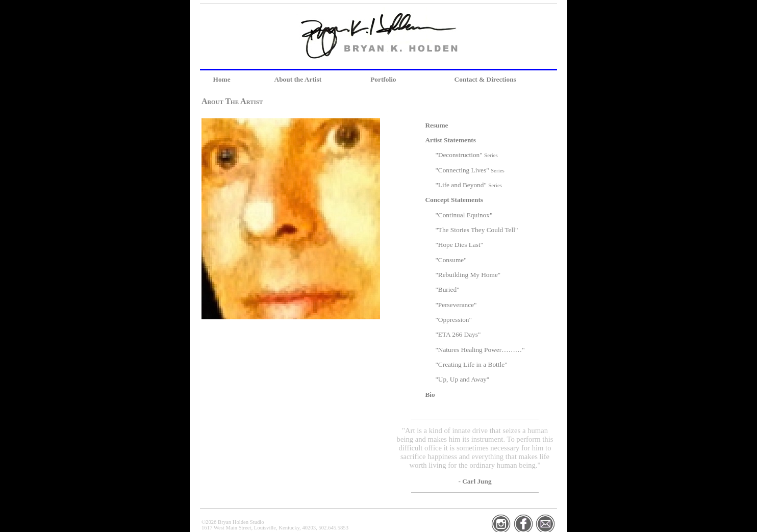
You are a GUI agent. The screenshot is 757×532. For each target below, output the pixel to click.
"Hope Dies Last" (459, 245)
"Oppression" (453, 320)
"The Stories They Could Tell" (476, 230)
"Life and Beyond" (469, 185)
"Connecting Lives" (470, 170)
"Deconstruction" (466, 155)
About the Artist (298, 79)
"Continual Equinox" (464, 215)
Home (222, 79)
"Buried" (447, 289)
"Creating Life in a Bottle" (471, 364)
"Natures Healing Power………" (480, 350)
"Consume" (451, 260)
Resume (436, 125)
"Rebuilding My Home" (468, 275)
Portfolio (383, 79)
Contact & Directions (485, 79)
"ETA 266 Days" (458, 334)
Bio (430, 395)
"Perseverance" (456, 305)
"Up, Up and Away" (462, 379)
